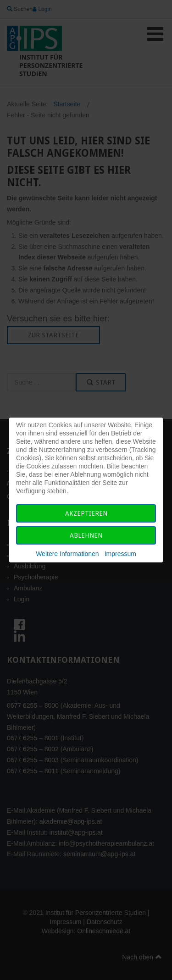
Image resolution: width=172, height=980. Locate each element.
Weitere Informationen (67, 554)
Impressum (120, 554)
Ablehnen (86, 535)
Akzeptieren (86, 513)
